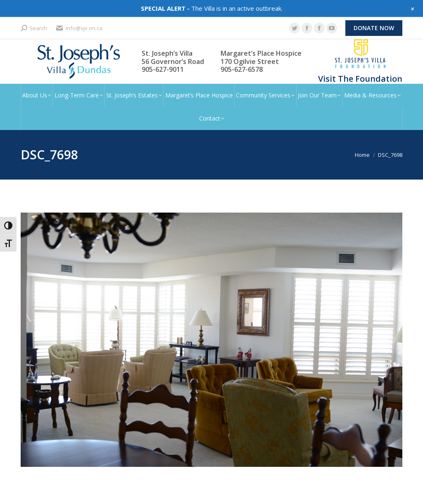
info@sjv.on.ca (79, 28)
